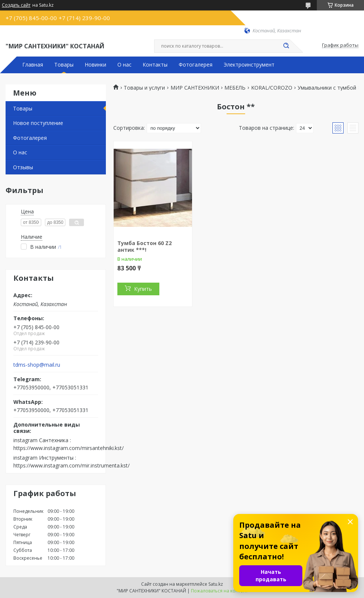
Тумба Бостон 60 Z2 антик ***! (144, 246)
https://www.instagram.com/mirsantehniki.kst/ (69, 448)
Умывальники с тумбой (327, 88)
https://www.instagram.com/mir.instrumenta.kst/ (71, 465)
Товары (64, 65)
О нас (124, 65)
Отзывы (23, 167)
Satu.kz (216, 584)
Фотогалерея (196, 65)
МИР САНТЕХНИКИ (195, 88)
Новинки (95, 65)
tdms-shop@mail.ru (37, 365)
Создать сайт (16, 5)
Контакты (155, 65)
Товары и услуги (144, 88)
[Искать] (286, 46)
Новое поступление (38, 123)
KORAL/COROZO (272, 88)
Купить (143, 289)
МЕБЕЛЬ (235, 88)
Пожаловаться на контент (219, 591)
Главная (33, 65)
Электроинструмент (249, 65)
